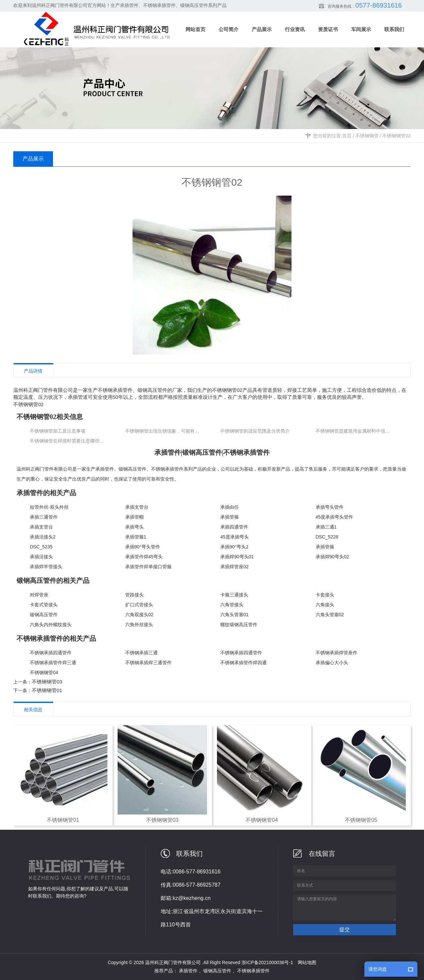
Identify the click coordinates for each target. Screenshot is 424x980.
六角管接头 (232, 605)
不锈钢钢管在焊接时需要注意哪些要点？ (68, 441)
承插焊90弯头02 (332, 557)
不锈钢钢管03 (47, 682)
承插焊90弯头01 (237, 557)
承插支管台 (137, 507)
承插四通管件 (234, 527)
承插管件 (105, 469)
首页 (347, 136)
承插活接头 (41, 557)
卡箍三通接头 (234, 595)
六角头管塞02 (330, 615)
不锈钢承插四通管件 (51, 653)
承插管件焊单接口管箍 (148, 567)
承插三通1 (326, 527)
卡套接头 (325, 595)
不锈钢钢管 (367, 136)
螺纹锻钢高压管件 (239, 625)
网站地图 (307, 962)
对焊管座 (39, 595)
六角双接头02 (139, 615)
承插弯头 (134, 527)
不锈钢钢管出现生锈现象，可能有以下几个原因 (164, 431)
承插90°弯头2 (234, 547)
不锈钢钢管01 (47, 690)
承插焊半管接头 (46, 567)
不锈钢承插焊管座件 (337, 653)
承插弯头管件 (330, 507)
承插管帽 (134, 517)
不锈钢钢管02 (397, 136)
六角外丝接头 (139, 625)
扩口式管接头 (139, 605)
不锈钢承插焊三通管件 (148, 663)
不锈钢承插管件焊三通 (53, 663)
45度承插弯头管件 (335, 517)
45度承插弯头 (235, 537)
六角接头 (325, 605)
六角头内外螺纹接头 (51, 625)
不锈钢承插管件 (167, 469)
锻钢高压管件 (132, 469)
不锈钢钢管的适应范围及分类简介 (255, 431)
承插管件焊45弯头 (144, 557)
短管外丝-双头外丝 (49, 507)
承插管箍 (230, 517)
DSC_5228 (327, 537)
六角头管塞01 (235, 615)
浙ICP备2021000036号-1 (267, 962)
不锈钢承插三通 (141, 653)
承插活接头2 (43, 537)
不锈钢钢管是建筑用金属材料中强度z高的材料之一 (354, 431)
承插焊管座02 (235, 567)
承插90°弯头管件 (143, 547)
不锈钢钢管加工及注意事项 (58, 431)
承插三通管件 (44, 517)
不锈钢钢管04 (44, 673)
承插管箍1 (136, 537)
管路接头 (134, 595)
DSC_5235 (41, 547)
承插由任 (230, 507)
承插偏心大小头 (332, 663)
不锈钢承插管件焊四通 (243, 663)
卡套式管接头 (44, 605)
